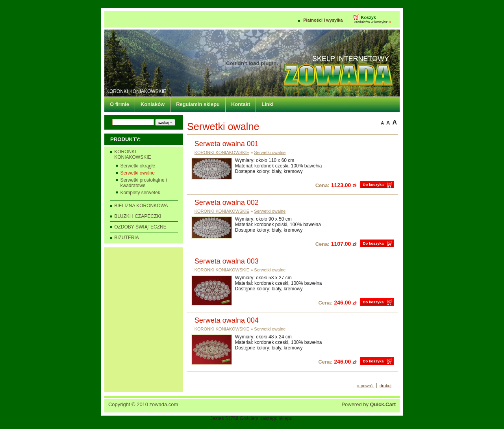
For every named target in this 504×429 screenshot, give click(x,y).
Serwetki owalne (138, 173)
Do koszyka (373, 185)
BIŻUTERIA (127, 238)
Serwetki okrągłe (138, 166)
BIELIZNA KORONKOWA (141, 206)
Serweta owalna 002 (227, 202)
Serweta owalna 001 (227, 144)
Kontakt (241, 104)
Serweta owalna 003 (227, 261)
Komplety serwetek (140, 193)
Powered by (369, 404)
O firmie (120, 104)
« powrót (365, 386)
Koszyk (368, 17)
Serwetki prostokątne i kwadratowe (144, 183)
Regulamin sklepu (198, 104)
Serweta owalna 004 (227, 320)
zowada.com (164, 404)
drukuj (385, 386)
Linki (267, 104)
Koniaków (153, 104)
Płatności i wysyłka (323, 20)
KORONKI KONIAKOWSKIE (136, 91)
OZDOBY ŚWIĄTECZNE (140, 227)
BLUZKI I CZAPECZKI (138, 216)
